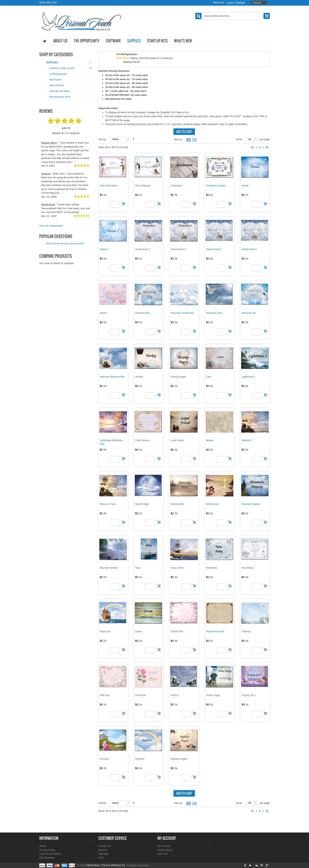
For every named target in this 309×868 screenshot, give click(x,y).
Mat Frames (56, 80)
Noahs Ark (105, 632)
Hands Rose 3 (214, 249)
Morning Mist (177, 504)
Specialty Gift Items (59, 91)
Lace (209, 377)
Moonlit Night (142, 504)
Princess (104, 759)
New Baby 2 (248, 568)
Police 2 (175, 695)
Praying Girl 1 (249, 695)
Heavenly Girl (249, 313)
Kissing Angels (178, 377)
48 (250, 139)
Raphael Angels (179, 759)
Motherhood (212, 504)
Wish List (163, 854)
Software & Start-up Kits (62, 68)
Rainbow (140, 759)
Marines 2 (247, 440)
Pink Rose (141, 695)
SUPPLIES (52, 63)
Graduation (176, 186)
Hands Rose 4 (249, 249)
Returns (103, 850)
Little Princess (143, 440)
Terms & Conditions (50, 854)
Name (115, 139)
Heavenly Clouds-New (182, 313)
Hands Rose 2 (178, 249)
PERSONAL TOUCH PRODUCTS (106, 865)
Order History (165, 850)
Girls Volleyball (143, 186)
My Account (164, 846)
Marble (210, 440)
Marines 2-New (108, 504)
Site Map (103, 854)
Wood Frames (57, 85)
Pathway (246, 632)
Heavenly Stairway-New (112, 377)
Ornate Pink (177, 632)
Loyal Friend (177, 440)
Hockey (139, 377)
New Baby (212, 568)
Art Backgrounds (58, 74)
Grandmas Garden (216, 186)
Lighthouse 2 (248, 377)
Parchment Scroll (215, 632)
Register (240, 2)
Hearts (103, 313)
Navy (138, 568)
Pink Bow (105, 695)
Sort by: (102, 139)
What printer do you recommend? (65, 243)
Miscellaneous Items (60, 97)
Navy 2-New (177, 568)
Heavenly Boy (142, 313)
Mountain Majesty (251, 504)
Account (257, 3)
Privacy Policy (47, 850)
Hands (245, 186)
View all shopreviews (51, 226)
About (43, 846)
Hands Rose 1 (143, 249)
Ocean (139, 632)
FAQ (101, 858)
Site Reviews (47, 858)
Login (230, 2)
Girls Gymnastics (109, 186)
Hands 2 (104, 249)
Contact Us (105, 846)
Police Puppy (213, 695)
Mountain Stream (109, 568)
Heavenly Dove (214, 313)
